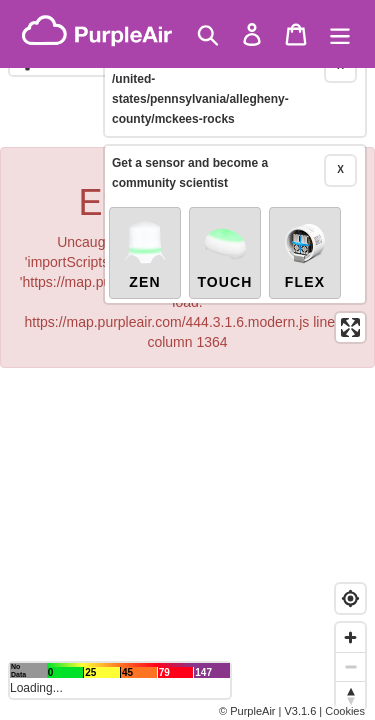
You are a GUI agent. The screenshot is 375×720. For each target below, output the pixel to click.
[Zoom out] (350, 666)
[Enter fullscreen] (350, 295)
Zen (145, 222)
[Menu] (340, 34)
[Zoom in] (350, 637)
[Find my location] (350, 598)
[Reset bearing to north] (350, 695)
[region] (187, 360)
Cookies (345, 711)
